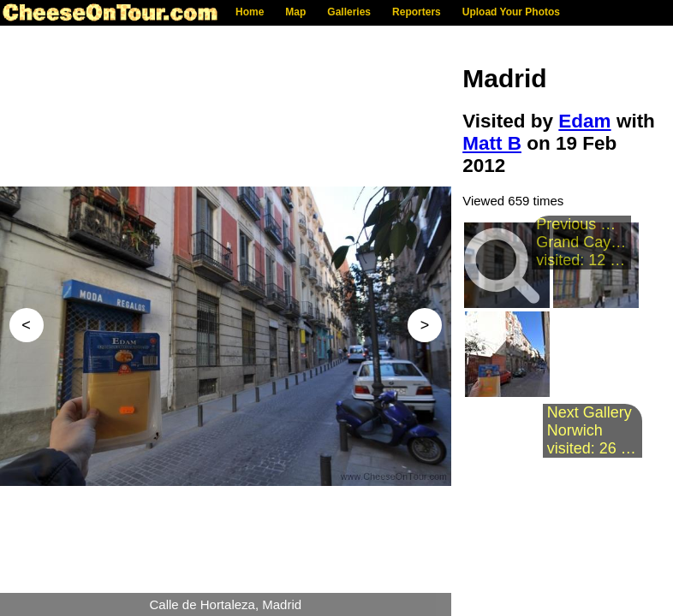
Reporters (417, 12)
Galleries (349, 12)
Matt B (492, 143)
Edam (584, 121)
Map (295, 12)
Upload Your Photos (511, 12)
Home (250, 12)
